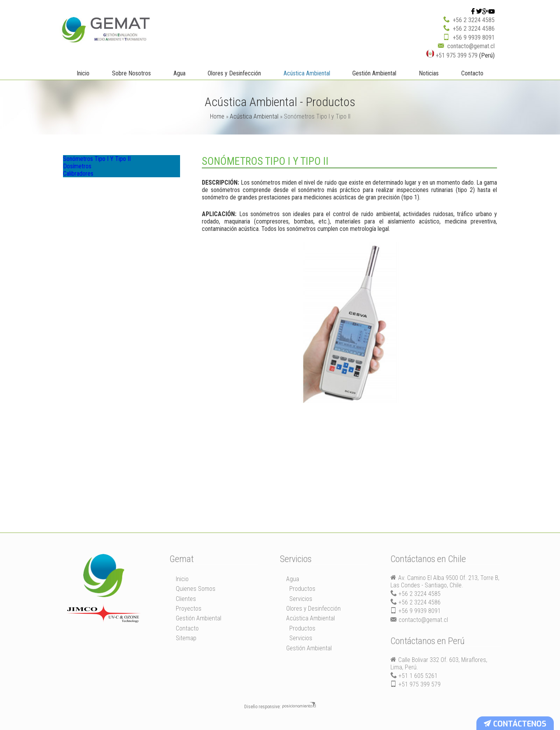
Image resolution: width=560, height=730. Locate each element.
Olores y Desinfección (234, 73)
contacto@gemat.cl (471, 46)
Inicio (83, 73)
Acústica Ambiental (307, 73)
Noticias (429, 73)
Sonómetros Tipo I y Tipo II (103, 162)
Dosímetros (84, 176)
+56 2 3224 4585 (474, 20)
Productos (302, 588)
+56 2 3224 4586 (474, 28)
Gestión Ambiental (374, 73)
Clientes (186, 598)
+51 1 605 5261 (418, 675)
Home (217, 116)
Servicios (301, 598)
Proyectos (189, 608)
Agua (179, 73)
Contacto (472, 73)
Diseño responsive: (262, 706)
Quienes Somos (196, 588)
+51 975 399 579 (452, 55)
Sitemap (186, 638)
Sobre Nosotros (131, 73)
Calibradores (85, 189)
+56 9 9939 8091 (474, 37)
